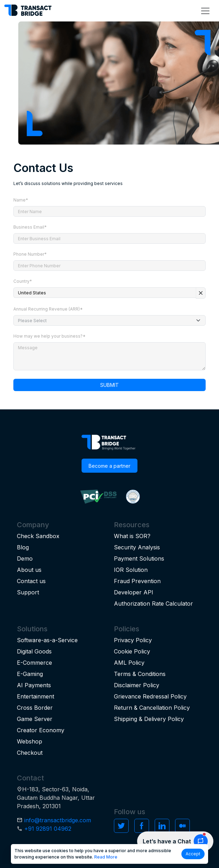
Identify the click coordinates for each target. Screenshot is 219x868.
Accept (193, 854)
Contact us (31, 581)
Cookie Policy (132, 651)
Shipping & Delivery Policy (149, 719)
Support (28, 592)
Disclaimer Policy (137, 685)
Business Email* (30, 227)
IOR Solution (131, 570)
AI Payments (34, 685)
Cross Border (35, 708)
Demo (25, 559)
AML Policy (129, 663)
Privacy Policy (133, 640)
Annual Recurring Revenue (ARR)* (48, 309)
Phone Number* (30, 254)
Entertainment (36, 696)
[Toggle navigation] (205, 11)
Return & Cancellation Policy (152, 708)
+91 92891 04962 (48, 829)
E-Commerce (34, 663)
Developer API (134, 592)
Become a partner (109, 466)
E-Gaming (30, 674)
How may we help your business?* (49, 336)
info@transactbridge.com (58, 820)
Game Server (35, 719)
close (201, 293)
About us (29, 570)
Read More (106, 857)
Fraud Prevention (137, 581)
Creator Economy (41, 730)
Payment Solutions (139, 559)
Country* (23, 281)
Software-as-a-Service (47, 640)
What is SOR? (132, 536)
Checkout (30, 753)
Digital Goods (34, 651)
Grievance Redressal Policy (150, 696)
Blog (23, 547)
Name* (21, 200)
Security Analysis (137, 547)
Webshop (30, 741)
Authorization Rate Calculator (153, 604)
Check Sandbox (38, 536)
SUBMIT (109, 385)
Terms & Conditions (140, 674)
